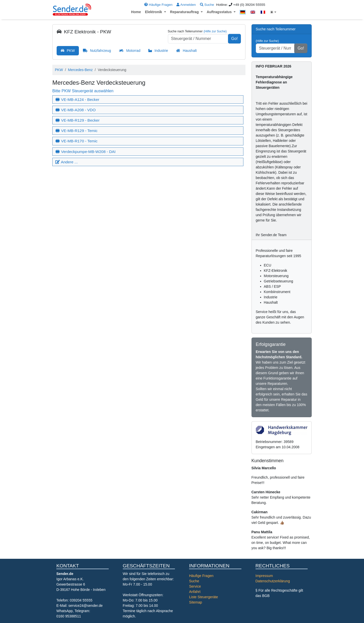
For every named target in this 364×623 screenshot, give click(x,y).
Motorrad (133, 51)
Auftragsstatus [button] (220, 12)
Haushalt (190, 51)
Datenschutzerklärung (273, 581)
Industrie (161, 51)
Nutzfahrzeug (100, 51)
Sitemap (196, 602)
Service (195, 586)
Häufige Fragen (158, 5)
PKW (71, 51)
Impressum (264, 576)
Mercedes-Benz (80, 70)
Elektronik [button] (154, 12)
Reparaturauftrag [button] (185, 12)
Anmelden (186, 5)
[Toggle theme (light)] (273, 12)
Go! (235, 39)
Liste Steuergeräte (203, 597)
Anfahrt (195, 592)
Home (136, 12)
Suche (207, 5)
